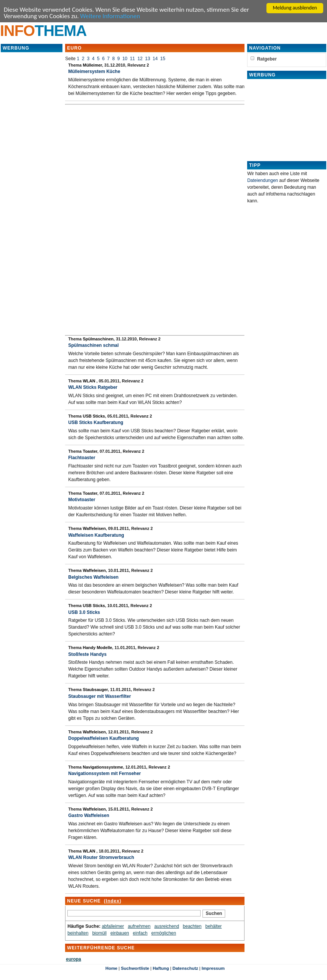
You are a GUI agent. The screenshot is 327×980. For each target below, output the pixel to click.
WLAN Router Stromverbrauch (101, 857)
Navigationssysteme (103, 767)
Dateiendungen (262, 180)
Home (111, 968)
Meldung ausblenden (295, 8)
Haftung (161, 968)
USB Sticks (94, 416)
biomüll (100, 933)
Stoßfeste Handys (87, 654)
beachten (192, 926)
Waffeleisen (94, 528)
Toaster (90, 451)
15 (163, 59)
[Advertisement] (32, 166)
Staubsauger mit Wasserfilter (100, 696)
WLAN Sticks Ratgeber (93, 387)
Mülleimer (93, 65)
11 (132, 59)
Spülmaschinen (98, 339)
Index (113, 901)
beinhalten (78, 933)
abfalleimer (113, 926)
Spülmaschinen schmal (93, 345)
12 (140, 59)
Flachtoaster (82, 458)
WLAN (90, 381)
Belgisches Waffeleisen (93, 577)
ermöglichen (164, 933)
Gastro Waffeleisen (89, 815)
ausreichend (167, 926)
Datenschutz (185, 968)
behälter (214, 926)
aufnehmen (139, 926)
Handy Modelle (98, 648)
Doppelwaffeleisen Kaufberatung (104, 738)
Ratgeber (267, 59)
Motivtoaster (82, 500)
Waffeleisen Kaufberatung (96, 535)
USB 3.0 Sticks (84, 612)
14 (155, 59)
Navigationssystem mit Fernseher (104, 773)
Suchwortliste (135, 968)
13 (147, 59)
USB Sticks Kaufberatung (96, 422)
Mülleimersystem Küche (94, 71)
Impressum (213, 968)
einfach (140, 933)
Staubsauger (95, 690)
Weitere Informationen (110, 16)
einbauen (120, 933)
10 (125, 59)
